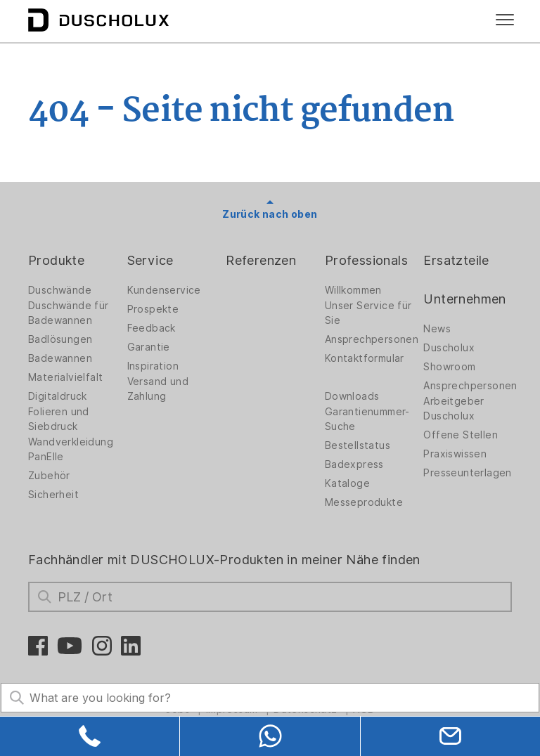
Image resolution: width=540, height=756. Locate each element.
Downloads (352, 396)
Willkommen (353, 290)
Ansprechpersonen (372, 339)
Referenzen (261, 260)
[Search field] (270, 698)
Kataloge (347, 483)
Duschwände (60, 290)
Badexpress (354, 464)
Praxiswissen (455, 454)
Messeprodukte (364, 502)
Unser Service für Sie (368, 313)
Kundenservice (164, 290)
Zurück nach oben (270, 214)
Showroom (449, 367)
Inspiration (153, 366)
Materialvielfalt (65, 377)
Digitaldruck (58, 396)
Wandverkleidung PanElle (71, 449)
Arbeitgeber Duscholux (454, 409)
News (437, 329)
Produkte (56, 260)
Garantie (149, 347)
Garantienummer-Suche (367, 419)
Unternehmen (464, 299)
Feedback (152, 328)
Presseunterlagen (467, 473)
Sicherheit (53, 495)
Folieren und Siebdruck (59, 419)
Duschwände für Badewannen (69, 313)
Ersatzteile (456, 260)
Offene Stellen (461, 435)
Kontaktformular (365, 358)
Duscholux (449, 348)
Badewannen (60, 358)
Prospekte (153, 309)
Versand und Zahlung (158, 389)
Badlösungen (60, 339)
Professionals (366, 260)
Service (150, 260)
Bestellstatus (358, 445)
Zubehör (49, 476)
